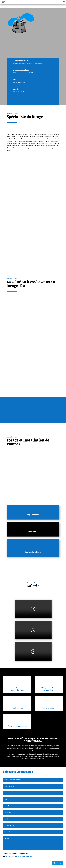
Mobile (16, 89)
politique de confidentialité (22, 754)
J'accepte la (17, 754)
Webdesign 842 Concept (45, 864)
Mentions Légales (16, 862)
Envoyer (58, 761)
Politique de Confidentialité (34, 862)
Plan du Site (50, 862)
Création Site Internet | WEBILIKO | (22, 864)
